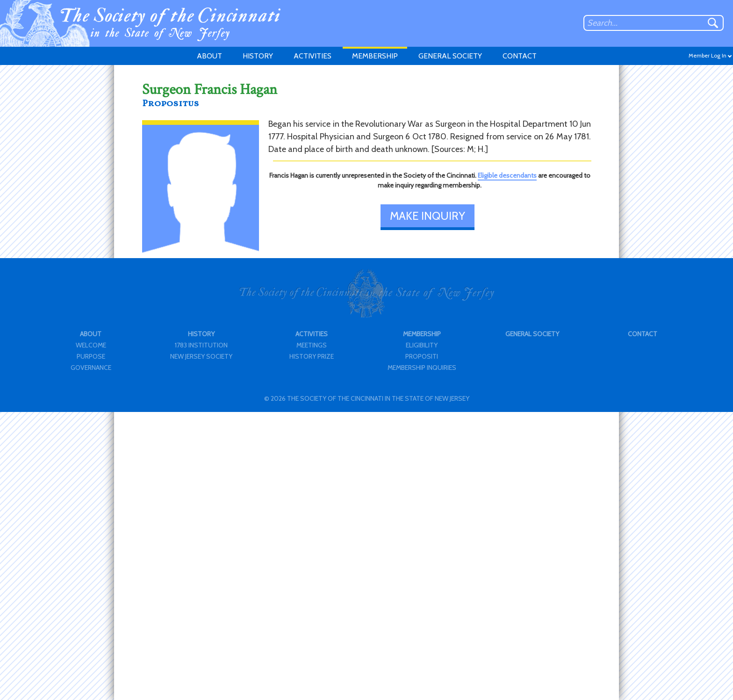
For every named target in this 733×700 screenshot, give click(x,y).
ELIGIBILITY (422, 345)
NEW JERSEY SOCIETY (201, 356)
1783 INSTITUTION (201, 345)
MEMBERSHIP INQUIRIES (422, 368)
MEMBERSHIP (375, 56)
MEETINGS (312, 345)
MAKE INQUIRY (428, 216)
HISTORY (258, 56)
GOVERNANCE (91, 368)
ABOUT (209, 56)
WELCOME (91, 345)
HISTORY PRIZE (312, 356)
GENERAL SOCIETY (450, 56)
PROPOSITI (422, 356)
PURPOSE (91, 356)
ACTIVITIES (313, 56)
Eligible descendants (507, 175)
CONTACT (520, 56)
